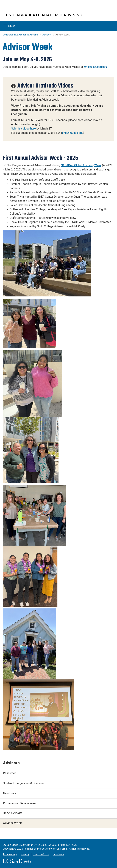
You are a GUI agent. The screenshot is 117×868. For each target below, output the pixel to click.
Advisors (47, 35)
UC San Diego (27, 9)
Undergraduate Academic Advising (44, 15)
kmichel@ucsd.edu (95, 67)
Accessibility (10, 854)
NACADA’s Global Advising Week (81, 165)
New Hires (10, 793)
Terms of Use (41, 854)
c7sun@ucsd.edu (73, 133)
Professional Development (20, 803)
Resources (10, 773)
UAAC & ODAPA (13, 813)
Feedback (58, 854)
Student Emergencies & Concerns (24, 783)
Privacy (25, 854)
